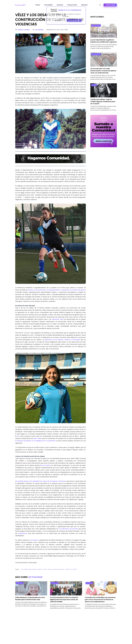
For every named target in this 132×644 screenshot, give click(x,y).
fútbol (45, 569)
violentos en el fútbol (71, 569)
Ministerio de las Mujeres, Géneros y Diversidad (63, 340)
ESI (18, 436)
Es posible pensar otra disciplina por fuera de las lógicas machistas (41, 481)
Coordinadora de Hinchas (68, 529)
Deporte (40, 569)
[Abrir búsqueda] (100, 5)
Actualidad (39, 30)
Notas (38, 5)
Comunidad (48, 5)
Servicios (60, 5)
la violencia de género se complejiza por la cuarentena (35, 441)
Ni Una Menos (46, 465)
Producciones (72, 5)
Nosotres (84, 5)
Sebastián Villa (57, 319)
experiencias (23, 533)
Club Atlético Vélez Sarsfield (29, 569)
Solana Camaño (24, 30)
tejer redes (37, 438)
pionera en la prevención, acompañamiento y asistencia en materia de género (57, 290)
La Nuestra (34, 540)
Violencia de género (58, 569)
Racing (50, 569)
